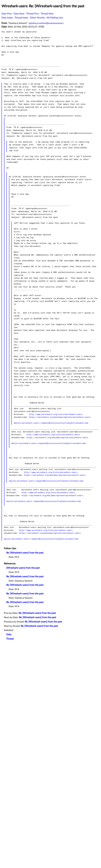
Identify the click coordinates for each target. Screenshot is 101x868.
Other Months (37, 18)
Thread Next (47, 14)
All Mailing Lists (55, 18)
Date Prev (7, 14)
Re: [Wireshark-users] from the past (25, 553)
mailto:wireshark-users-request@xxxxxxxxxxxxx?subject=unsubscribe (51, 423)
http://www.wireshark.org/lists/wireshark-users (56, 414)
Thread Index (21, 18)
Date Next (19, 14)
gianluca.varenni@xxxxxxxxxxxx (46, 23)
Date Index (7, 18)
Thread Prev (33, 14)
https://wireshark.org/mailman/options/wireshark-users (60, 417)
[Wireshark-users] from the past (23, 568)
